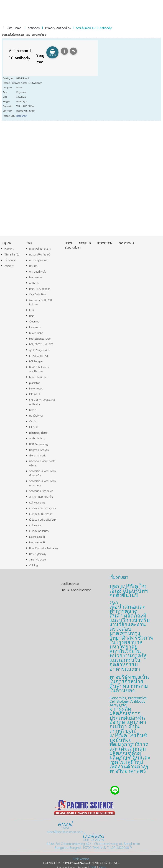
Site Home (14, 28)
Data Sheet (22, 116)
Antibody (34, 28)
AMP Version (81, 859)
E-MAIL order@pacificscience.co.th (65, 828)
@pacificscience (80, 590)
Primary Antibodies (58, 28)
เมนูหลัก (6, 243)
